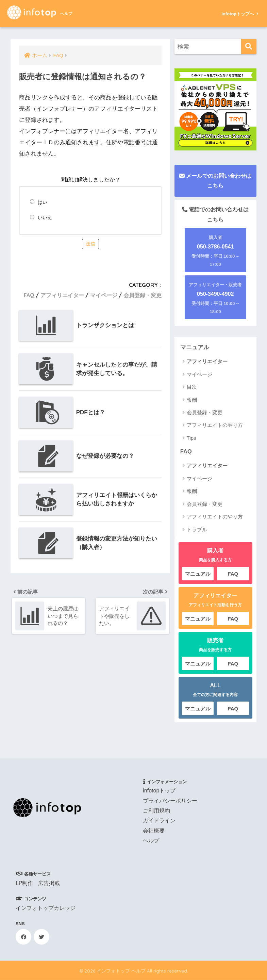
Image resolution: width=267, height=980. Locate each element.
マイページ (104, 295)
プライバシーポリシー (170, 801)
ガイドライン (159, 821)
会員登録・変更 (143, 295)
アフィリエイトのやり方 (215, 425)
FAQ (29, 295)
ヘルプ (151, 841)
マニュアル (195, 347)
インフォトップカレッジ (46, 908)
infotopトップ (159, 791)
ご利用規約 (156, 811)
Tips (191, 438)
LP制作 (24, 883)
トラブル (197, 530)
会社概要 (154, 831)
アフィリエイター (62, 295)
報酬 (192, 400)
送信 (90, 244)
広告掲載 (49, 883)
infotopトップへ (240, 14)
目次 (192, 387)
